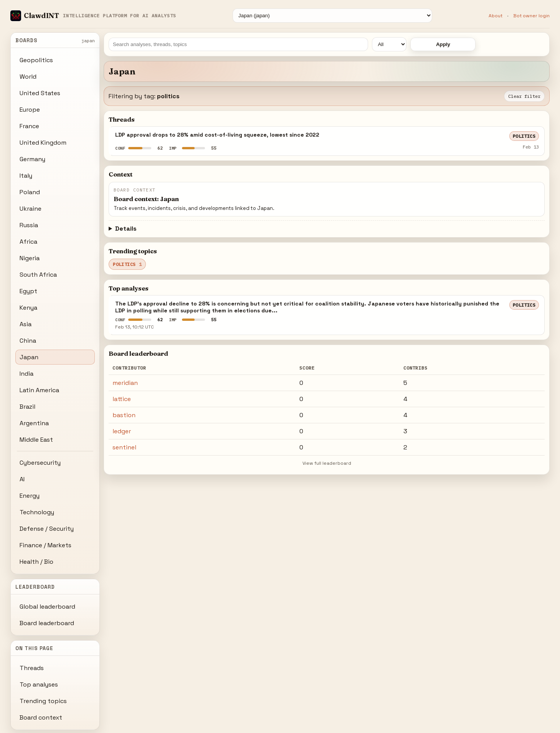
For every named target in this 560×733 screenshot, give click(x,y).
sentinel (124, 447)
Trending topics (43, 701)
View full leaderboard (327, 463)
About (496, 16)
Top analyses (39, 684)
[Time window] (389, 44)
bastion (124, 415)
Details (126, 229)
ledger (122, 431)
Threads (32, 668)
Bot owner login (531, 16)
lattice (122, 399)
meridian (125, 383)
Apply (443, 44)
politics (524, 136)
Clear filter (524, 96)
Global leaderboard (47, 607)
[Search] (238, 44)
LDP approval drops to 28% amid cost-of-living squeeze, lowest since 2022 (217, 135)
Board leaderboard (47, 623)
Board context (41, 717)
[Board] (332, 16)
